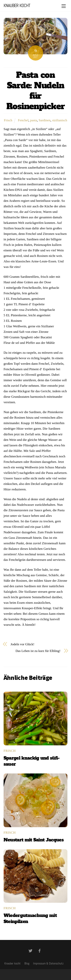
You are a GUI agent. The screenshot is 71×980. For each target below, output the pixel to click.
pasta (34, 120)
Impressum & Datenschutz (48, 963)
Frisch (8, 120)
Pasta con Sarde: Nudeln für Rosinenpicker (36, 91)
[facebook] (40, 950)
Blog (27, 963)
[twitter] (30, 950)
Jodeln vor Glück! (23, 644)
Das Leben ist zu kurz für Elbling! (38, 651)
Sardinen (45, 120)
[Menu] (64, 6)
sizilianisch (60, 120)
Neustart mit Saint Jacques (34, 840)
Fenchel (23, 120)
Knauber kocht (12, 963)
